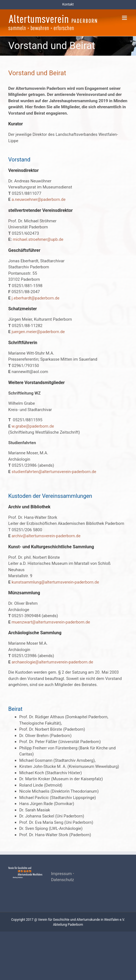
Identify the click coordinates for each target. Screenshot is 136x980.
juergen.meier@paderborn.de (38, 332)
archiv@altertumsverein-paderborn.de (46, 536)
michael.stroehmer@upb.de (38, 239)
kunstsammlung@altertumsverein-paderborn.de (55, 582)
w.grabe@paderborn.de (33, 426)
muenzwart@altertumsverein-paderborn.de (51, 622)
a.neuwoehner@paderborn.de (38, 199)
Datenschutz (63, 880)
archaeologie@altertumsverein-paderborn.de (52, 662)
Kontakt (68, 4)
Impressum (61, 874)
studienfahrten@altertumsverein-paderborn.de (54, 472)
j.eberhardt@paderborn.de (35, 298)
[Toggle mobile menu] (125, 18)
